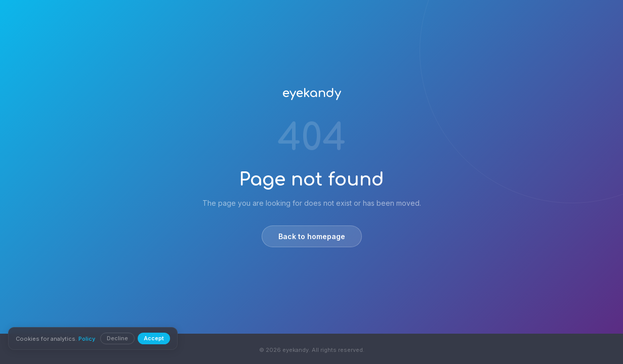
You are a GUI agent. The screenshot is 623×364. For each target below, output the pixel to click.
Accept (154, 338)
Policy (87, 339)
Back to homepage (312, 236)
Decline (117, 338)
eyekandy (312, 93)
